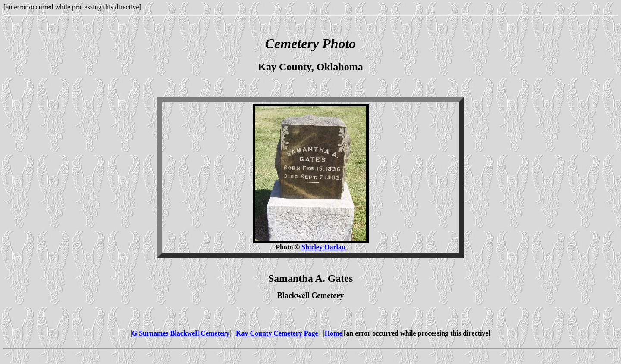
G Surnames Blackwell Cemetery (181, 333)
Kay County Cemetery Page (277, 333)
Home (334, 333)
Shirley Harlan (323, 247)
